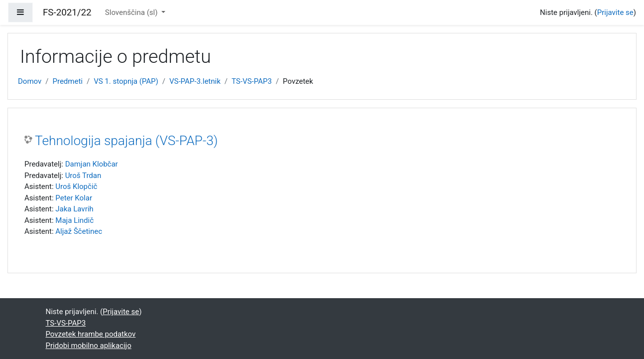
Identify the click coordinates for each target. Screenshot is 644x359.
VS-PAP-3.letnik (195, 81)
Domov (30, 81)
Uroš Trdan (83, 176)
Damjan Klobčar (92, 164)
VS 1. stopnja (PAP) (126, 81)
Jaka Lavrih (74, 209)
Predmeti (67, 81)
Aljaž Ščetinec (79, 231)
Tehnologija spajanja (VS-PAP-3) (126, 141)
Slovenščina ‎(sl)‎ (132, 12)
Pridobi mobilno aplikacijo (89, 346)
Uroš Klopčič (76, 186)
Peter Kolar (74, 198)
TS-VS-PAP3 (252, 81)
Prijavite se (615, 12)
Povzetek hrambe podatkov (91, 334)
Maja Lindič (74, 220)
